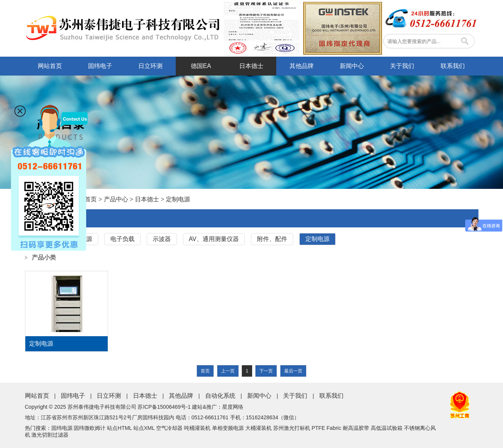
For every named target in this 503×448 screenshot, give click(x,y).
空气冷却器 (169, 428)
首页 (91, 199)
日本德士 (251, 66)
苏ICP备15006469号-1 (164, 407)
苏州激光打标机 (292, 428)
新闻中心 (352, 66)
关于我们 (402, 66)
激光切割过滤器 (50, 435)
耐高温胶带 (356, 428)
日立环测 (150, 66)
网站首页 (50, 66)
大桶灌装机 (258, 428)
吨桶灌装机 (197, 428)
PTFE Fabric (326, 428)
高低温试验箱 (387, 428)
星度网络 (233, 407)
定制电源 (178, 199)
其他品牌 (302, 66)
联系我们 (453, 66)
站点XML (144, 428)
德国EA (201, 66)
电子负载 (122, 239)
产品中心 (116, 199)
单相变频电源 (228, 428)
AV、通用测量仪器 (214, 239)
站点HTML (119, 428)
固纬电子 (100, 66)
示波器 (162, 239)
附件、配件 (272, 239)
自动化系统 (220, 396)
